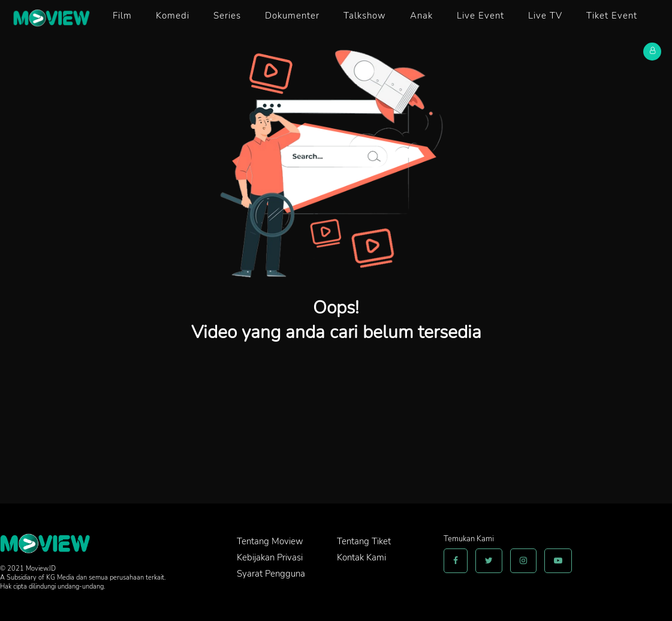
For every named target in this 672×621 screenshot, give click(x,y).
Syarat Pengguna (271, 574)
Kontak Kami (361, 557)
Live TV (545, 16)
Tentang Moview (270, 541)
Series (227, 16)
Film (122, 16)
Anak (421, 16)
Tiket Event (612, 16)
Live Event (480, 16)
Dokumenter (292, 16)
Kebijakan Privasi (270, 557)
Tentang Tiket (364, 541)
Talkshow (365, 16)
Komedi (173, 16)
